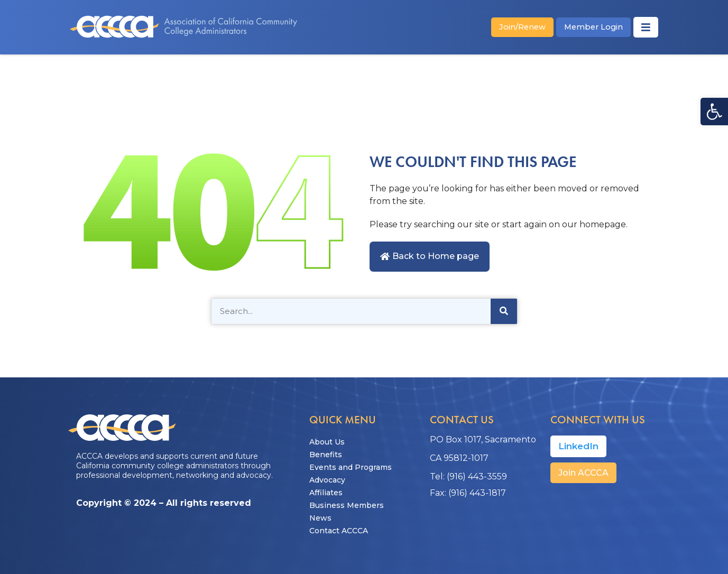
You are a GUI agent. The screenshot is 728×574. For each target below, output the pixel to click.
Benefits (326, 455)
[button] (714, 112)
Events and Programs (351, 467)
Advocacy (327, 480)
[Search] (504, 311)
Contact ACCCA (339, 531)
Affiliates (326, 493)
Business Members (347, 505)
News (320, 518)
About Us (327, 442)
